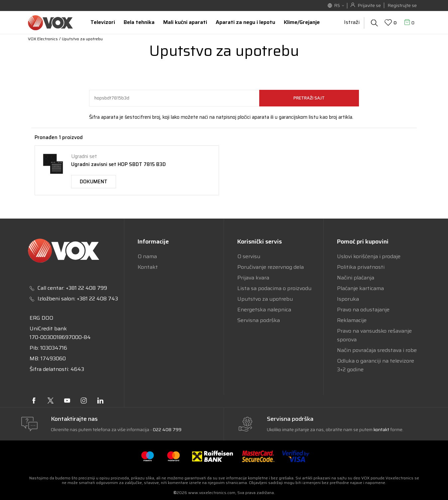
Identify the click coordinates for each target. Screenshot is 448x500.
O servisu (249, 256)
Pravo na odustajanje (363, 310)
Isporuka (348, 299)
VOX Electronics (43, 39)
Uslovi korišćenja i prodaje (369, 256)
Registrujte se (402, 5)
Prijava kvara (253, 278)
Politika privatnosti (361, 267)
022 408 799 (167, 429)
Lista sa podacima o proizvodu (274, 288)
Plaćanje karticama (360, 288)
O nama (147, 256)
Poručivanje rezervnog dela (271, 267)
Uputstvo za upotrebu (265, 299)
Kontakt (148, 267)
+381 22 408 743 (97, 299)
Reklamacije (352, 320)
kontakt (382, 429)
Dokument (94, 182)
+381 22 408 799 (86, 288)
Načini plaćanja (356, 278)
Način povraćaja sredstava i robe (377, 350)
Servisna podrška (259, 320)
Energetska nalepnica (264, 310)
